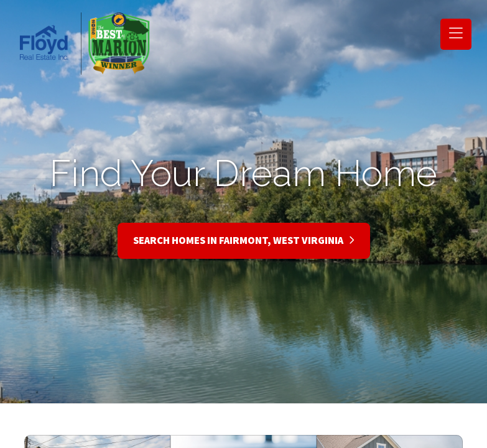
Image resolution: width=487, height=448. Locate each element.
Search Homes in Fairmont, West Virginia (244, 241)
